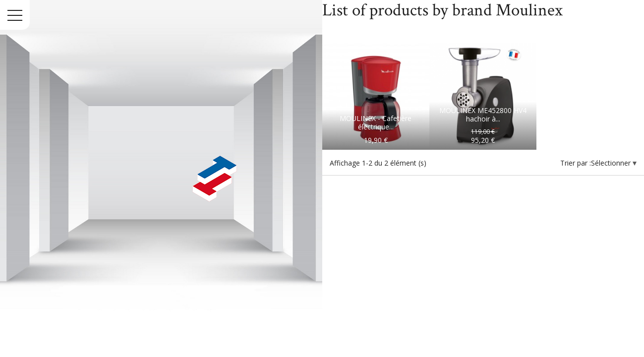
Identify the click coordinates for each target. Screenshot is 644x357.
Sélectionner (612, 163)
